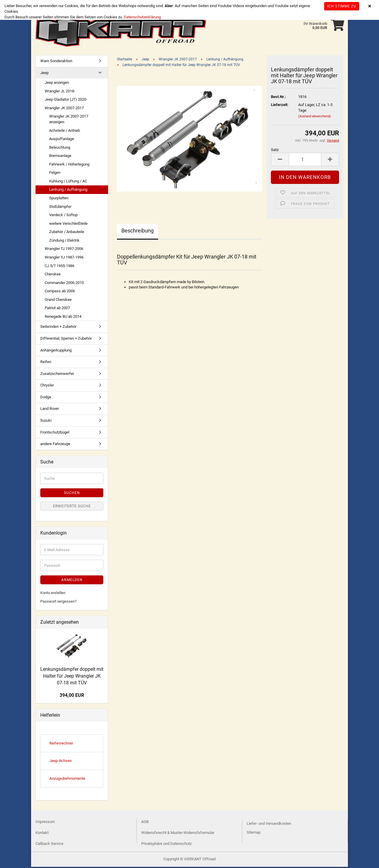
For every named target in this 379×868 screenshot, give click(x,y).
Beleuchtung (60, 149)
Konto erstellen (53, 594)
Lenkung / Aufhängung (68, 191)
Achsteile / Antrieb (65, 132)
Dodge (46, 398)
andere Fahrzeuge (55, 445)
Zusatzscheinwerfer (57, 375)
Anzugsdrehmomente (67, 780)
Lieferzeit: (280, 106)
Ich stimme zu (342, 6)
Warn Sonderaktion (56, 62)
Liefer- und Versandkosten (269, 825)
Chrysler (47, 386)
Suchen (72, 494)
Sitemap (254, 833)
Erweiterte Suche (72, 507)
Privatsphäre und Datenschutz (166, 845)
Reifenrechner (61, 744)
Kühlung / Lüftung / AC (68, 182)
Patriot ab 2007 (57, 309)
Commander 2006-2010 (64, 284)
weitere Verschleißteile (68, 225)
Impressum (45, 823)
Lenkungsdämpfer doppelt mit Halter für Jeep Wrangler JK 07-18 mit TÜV (72, 677)
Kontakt (42, 834)
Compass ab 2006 (60, 292)
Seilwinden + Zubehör (58, 328)
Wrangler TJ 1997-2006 (64, 250)
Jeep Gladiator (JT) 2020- (66, 101)
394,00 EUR (72, 696)
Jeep (44, 74)
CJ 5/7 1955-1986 (60, 267)
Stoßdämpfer (60, 208)
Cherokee (53, 275)
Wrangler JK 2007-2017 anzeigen (69, 120)
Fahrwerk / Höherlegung (69, 165)
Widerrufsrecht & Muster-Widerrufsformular (178, 834)
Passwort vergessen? (58, 603)
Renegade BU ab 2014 (63, 318)
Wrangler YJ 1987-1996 (64, 258)
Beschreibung (138, 232)
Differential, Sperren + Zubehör (66, 340)
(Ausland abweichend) (314, 117)
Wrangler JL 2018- (60, 92)
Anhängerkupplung (56, 351)
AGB (145, 823)
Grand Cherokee (58, 301)
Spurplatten (59, 199)
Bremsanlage (60, 157)
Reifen (46, 363)
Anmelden (72, 581)
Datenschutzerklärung (142, 17)
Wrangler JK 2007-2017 (64, 109)
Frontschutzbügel (55, 433)
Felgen (55, 174)
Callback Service (49, 845)
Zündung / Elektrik (64, 242)
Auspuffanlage (62, 140)
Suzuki (46, 422)
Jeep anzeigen (57, 84)
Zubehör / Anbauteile (67, 233)
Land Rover (50, 410)
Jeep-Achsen (61, 762)
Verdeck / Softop (63, 216)
